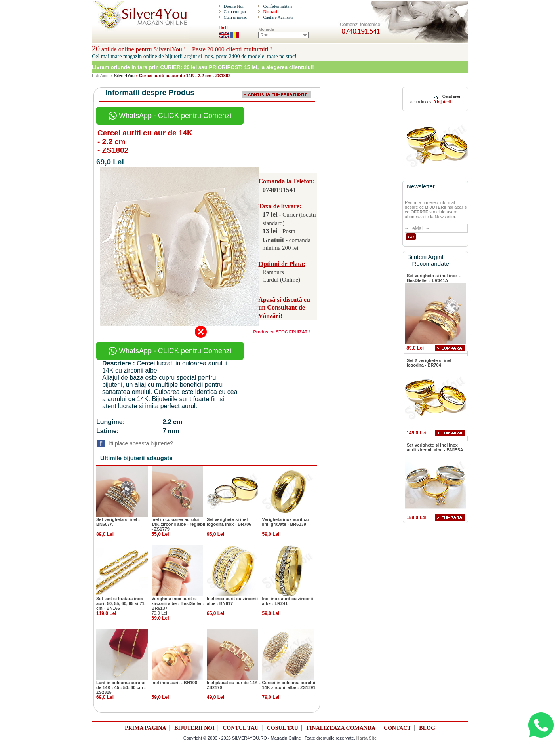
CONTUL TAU (241, 728)
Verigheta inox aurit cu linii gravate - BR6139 (286, 522)
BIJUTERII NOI (194, 728)
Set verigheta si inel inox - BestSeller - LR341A (434, 278)
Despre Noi (233, 6)
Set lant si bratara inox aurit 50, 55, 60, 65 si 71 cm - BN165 (120, 603)
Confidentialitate (278, 6)
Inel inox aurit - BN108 (175, 683)
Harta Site (367, 738)
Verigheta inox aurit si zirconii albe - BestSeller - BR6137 (178, 603)
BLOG (427, 728)
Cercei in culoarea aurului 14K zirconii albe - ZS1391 (289, 685)
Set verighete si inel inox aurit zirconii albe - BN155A (435, 447)
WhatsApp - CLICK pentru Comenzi (170, 116)
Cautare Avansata (278, 17)
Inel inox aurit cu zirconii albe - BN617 (232, 601)
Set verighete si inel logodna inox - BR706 (229, 522)
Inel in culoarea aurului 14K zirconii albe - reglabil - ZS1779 (179, 524)
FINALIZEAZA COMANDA (341, 728)
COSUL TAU (283, 728)
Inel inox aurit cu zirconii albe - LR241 (288, 601)
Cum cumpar (235, 11)
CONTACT (397, 728)
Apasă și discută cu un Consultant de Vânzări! (284, 308)
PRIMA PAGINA (145, 728)
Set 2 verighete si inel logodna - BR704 (429, 363)
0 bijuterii (442, 102)
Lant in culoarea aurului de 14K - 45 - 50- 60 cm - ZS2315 (121, 687)
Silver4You (124, 76)
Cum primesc (235, 17)
